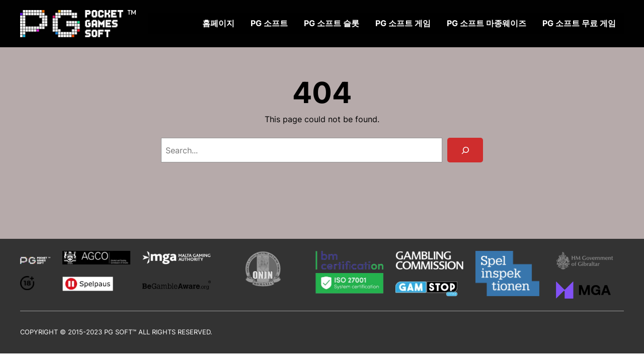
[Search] (465, 150)
